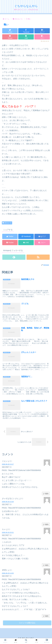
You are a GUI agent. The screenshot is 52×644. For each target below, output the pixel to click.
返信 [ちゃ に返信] (46, 565)
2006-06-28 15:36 (8, 502)
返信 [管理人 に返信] (46, 616)
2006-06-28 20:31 (8, 532)
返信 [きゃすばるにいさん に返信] (46, 524)
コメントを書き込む (27, 623)
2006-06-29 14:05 (8, 573)
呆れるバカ (7, 223)
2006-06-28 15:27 (8, 464)
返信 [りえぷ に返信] (46, 494)
